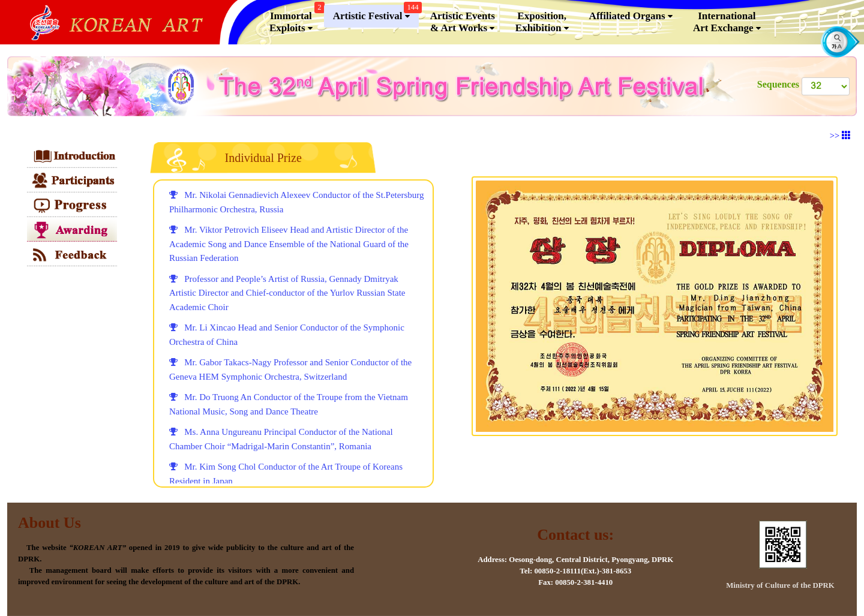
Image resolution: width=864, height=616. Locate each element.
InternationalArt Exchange (727, 22)
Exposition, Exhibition (542, 22)
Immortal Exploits (295, 19)
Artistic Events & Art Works (463, 22)
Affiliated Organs (631, 16)
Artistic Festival (376, 13)
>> (840, 136)
